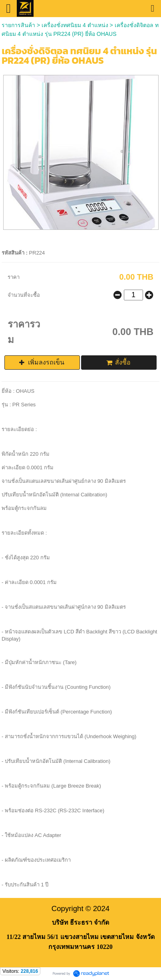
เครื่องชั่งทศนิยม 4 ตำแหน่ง (75, 25)
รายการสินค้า (18, 25)
